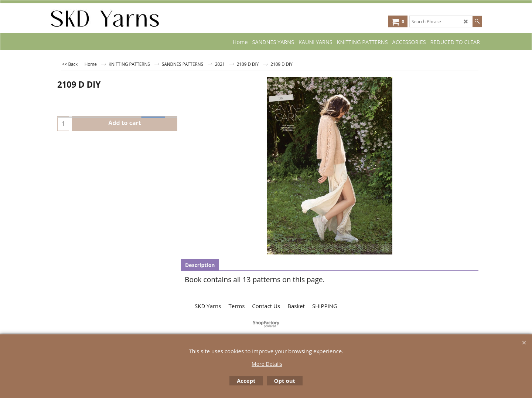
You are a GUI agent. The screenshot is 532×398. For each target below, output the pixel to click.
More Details (267, 364)
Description (200, 265)
